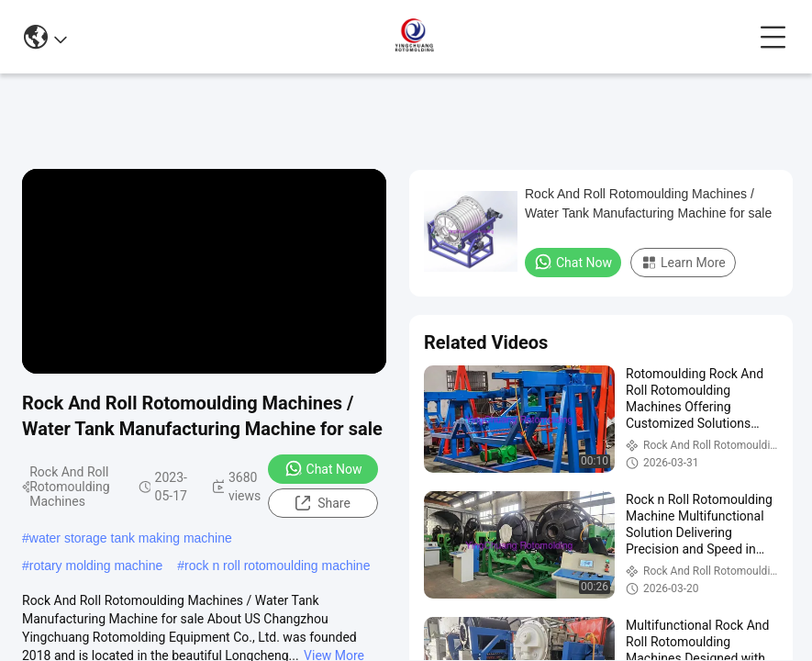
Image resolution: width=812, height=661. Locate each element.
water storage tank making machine (131, 538)
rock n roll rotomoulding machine (277, 566)
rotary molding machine (96, 566)
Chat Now (323, 468)
